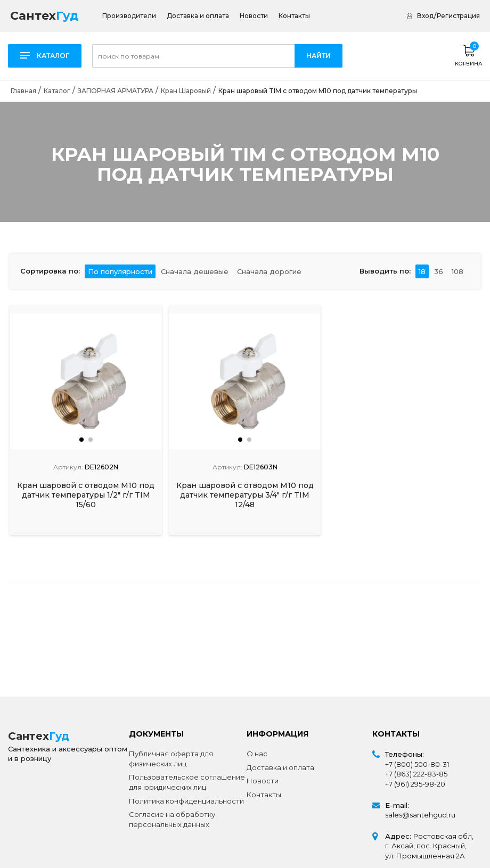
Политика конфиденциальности (186, 801)
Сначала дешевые (195, 271)
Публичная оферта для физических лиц (171, 759)
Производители (129, 16)
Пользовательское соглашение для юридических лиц (187, 782)
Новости (254, 16)
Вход (425, 16)
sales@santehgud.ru (420, 815)
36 (439, 271)
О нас (257, 754)
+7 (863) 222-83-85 (416, 774)
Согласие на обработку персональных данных (172, 819)
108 (458, 271)
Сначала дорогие (269, 271)
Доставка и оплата (198, 16)
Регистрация (458, 16)
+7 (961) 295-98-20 (415, 784)
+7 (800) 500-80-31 (417, 764)
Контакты (294, 16)
